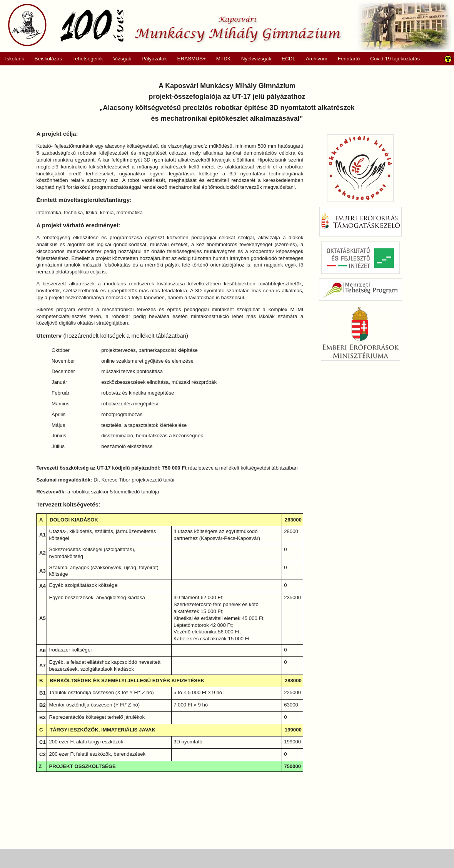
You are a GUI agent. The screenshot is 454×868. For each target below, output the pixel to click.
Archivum (314, 59)
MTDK (221, 59)
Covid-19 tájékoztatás (395, 59)
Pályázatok (152, 59)
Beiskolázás (46, 59)
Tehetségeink (85, 59)
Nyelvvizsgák (254, 59)
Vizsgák (122, 59)
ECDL (289, 59)
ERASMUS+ (189, 59)
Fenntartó (349, 59)
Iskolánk (12, 59)
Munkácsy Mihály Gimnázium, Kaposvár (174, 25)
